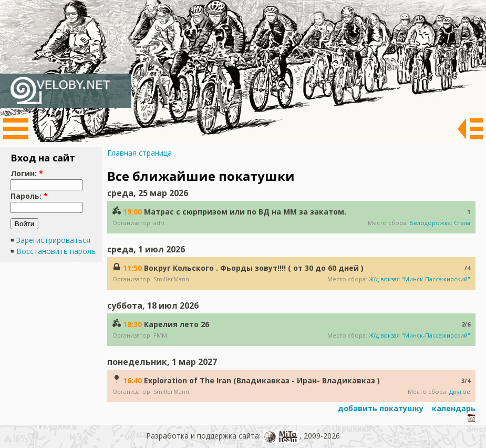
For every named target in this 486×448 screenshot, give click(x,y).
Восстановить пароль (56, 251)
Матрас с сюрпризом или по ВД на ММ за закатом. (245, 212)
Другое (460, 391)
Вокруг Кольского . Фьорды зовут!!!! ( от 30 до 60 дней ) (254, 268)
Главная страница (139, 153)
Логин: (27, 173)
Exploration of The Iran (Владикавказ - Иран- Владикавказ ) (262, 380)
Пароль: (29, 196)
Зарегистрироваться (53, 240)
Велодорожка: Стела (440, 223)
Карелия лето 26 (177, 324)
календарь (453, 408)
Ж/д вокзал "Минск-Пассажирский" (420, 279)
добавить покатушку (380, 408)
